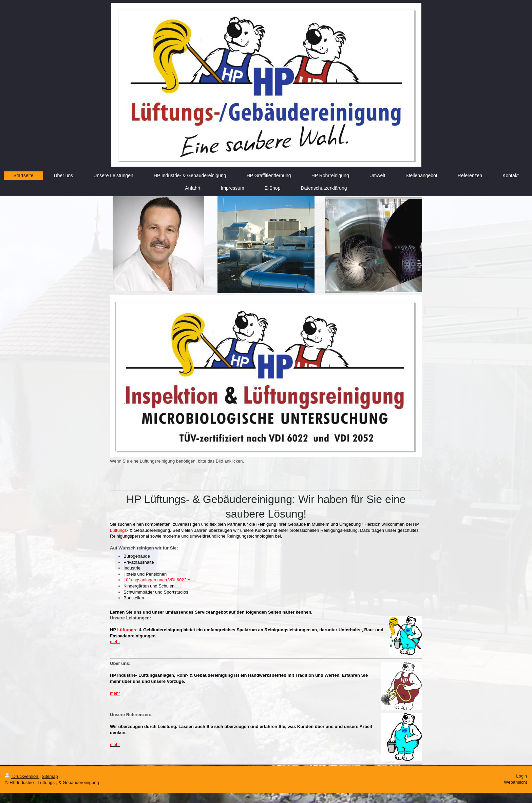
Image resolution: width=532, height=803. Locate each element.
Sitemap (50, 776)
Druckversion (22, 776)
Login (521, 776)
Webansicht (515, 782)
